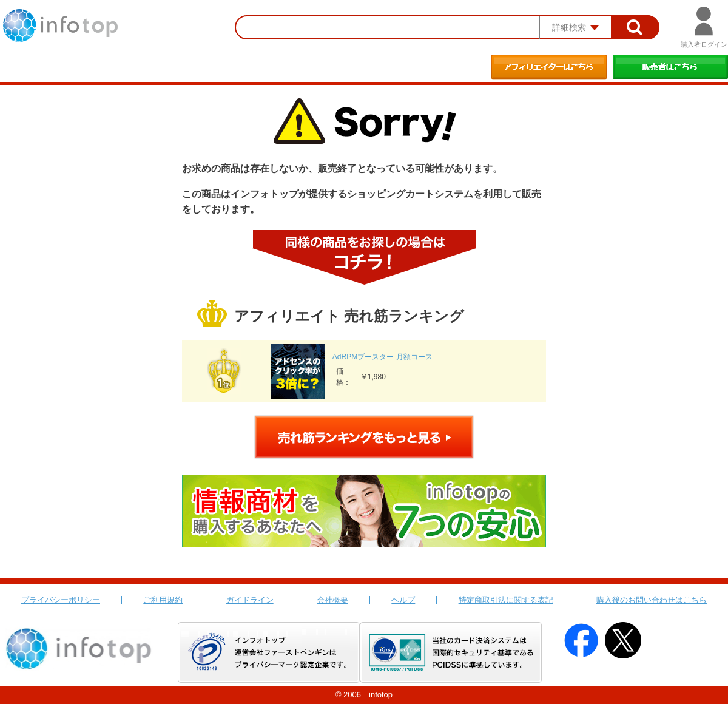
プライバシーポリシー (61, 600)
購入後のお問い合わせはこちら (652, 600)
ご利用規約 (163, 600)
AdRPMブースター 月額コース (383, 357)
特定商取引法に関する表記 (506, 600)
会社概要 (332, 600)
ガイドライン (250, 600)
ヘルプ (403, 600)
